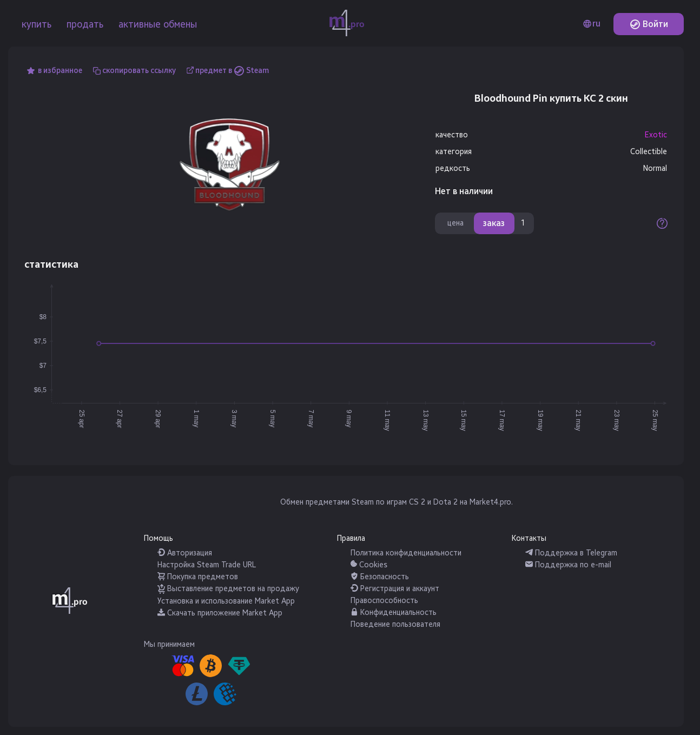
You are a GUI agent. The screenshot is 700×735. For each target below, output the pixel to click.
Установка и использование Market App (226, 601)
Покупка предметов (198, 577)
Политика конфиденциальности (406, 553)
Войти (649, 24)
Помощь (159, 538)
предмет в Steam (232, 71)
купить (37, 24)
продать (85, 24)
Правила (351, 538)
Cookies (369, 565)
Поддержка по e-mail (568, 565)
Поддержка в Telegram (571, 553)
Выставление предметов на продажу (228, 589)
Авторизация (185, 553)
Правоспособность (384, 601)
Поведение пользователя (395, 624)
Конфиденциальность (394, 612)
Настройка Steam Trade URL (207, 565)
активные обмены (158, 24)
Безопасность (380, 577)
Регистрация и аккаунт (395, 589)
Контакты (529, 538)
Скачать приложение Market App (220, 613)
